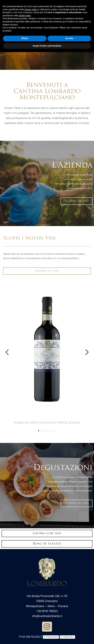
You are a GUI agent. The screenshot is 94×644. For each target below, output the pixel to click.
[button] (7, 352)
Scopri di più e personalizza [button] (47, 46)
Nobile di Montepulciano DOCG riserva (47, 423)
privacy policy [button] (31, 9)
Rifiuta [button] (25, 38)
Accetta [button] (69, 38)
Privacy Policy (52, 637)
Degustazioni (63, 468)
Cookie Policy (68, 637)
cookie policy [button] (25, 16)
